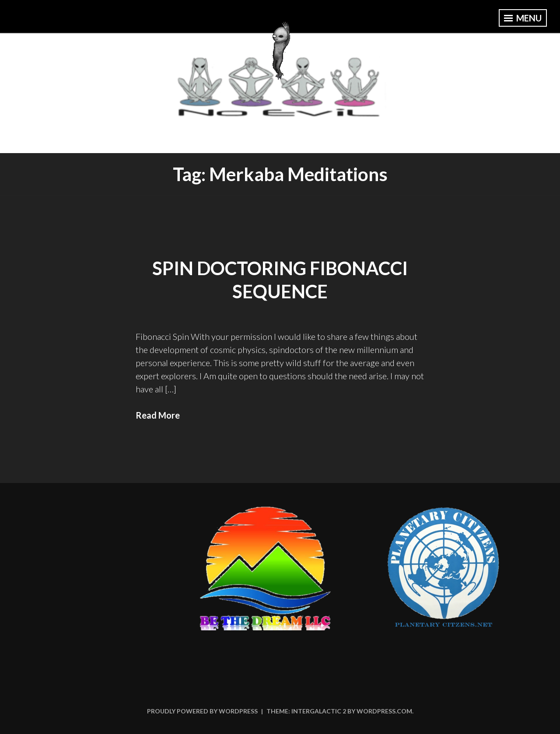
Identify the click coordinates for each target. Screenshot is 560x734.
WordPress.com (384, 711)
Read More (158, 415)
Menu (523, 18)
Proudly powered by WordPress (202, 711)
